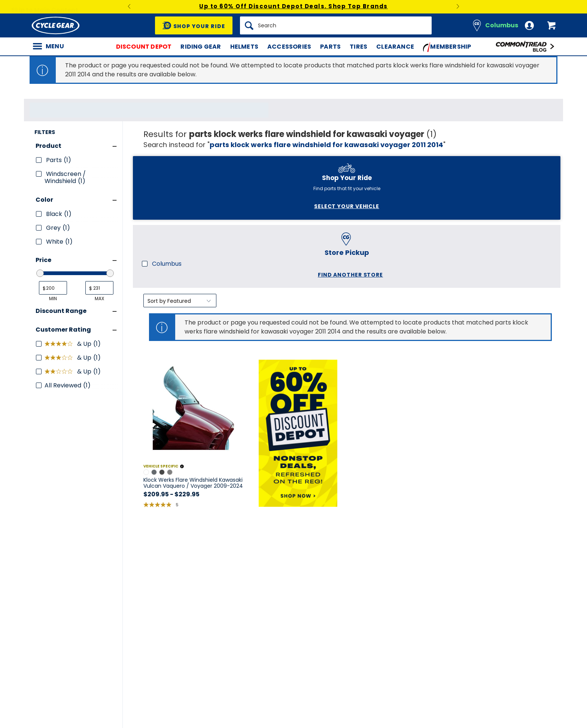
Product (48, 288)
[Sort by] (180, 163)
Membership (447, 47)
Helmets (244, 47)
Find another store (72, 252)
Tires (358, 47)
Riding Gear (201, 47)
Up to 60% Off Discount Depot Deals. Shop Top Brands (293, 6)
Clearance (395, 47)
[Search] (336, 25)
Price (43, 402)
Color (44, 342)
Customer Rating (63, 471)
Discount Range (61, 453)
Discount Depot (144, 47)
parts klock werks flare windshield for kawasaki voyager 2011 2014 (326, 145)
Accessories (289, 47)
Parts (330, 47)
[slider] (40, 415)
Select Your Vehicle (69, 180)
